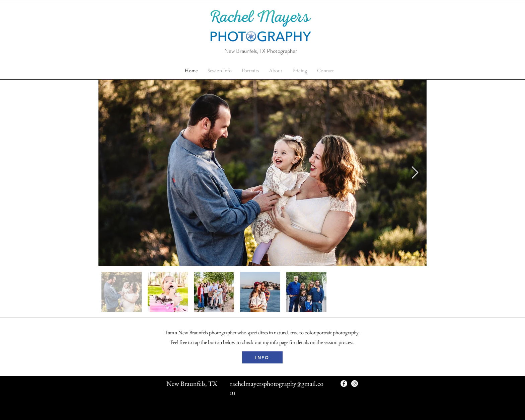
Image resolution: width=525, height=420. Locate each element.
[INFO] (262, 357)
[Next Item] (415, 173)
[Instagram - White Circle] (355, 384)
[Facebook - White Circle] (344, 384)
